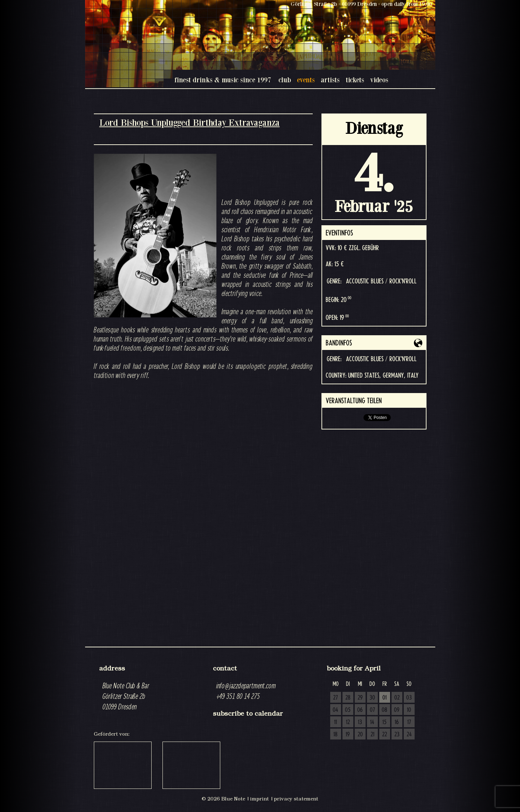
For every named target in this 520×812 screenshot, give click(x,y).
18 (335, 735)
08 (384, 710)
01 (384, 698)
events (306, 80)
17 (409, 722)
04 (335, 710)
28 (348, 698)
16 (397, 722)
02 (397, 698)
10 (409, 710)
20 (360, 735)
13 (360, 722)
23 (397, 735)
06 (360, 710)
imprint (259, 799)
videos (379, 80)
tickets (355, 80)
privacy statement (296, 799)
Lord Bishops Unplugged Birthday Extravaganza (190, 122)
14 (372, 722)
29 (360, 698)
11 (335, 722)
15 (384, 722)
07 (372, 710)
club (285, 80)
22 (384, 735)
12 (348, 722)
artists (330, 80)
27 (335, 698)
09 (397, 710)
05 (348, 710)
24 (409, 735)
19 (348, 735)
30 (372, 698)
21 (372, 735)
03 (409, 698)
